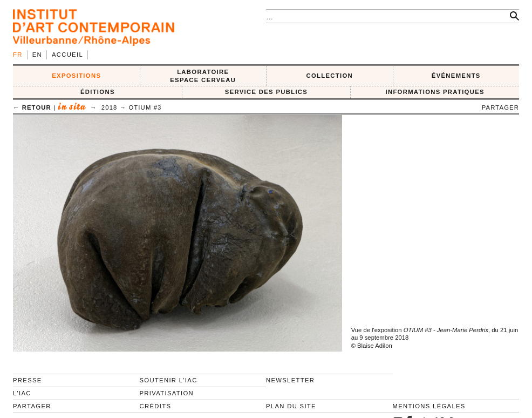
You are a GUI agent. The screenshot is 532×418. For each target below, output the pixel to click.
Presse (28, 380)
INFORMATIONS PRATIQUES (435, 92)
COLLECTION (330, 76)
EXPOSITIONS (76, 76)
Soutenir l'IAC (169, 380)
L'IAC (22, 393)
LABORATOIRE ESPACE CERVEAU (203, 76)
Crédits (156, 406)
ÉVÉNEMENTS (456, 76)
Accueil (67, 55)
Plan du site (291, 406)
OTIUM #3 (145, 107)
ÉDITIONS (98, 92)
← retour (32, 107)
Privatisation (167, 393)
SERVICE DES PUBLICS (266, 92)
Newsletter (290, 380)
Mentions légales (429, 406)
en (37, 55)
